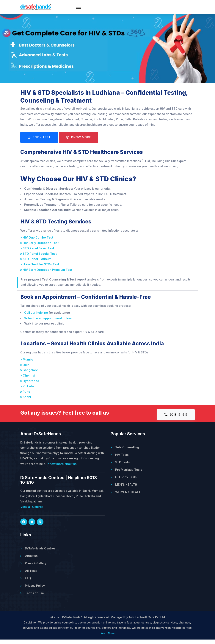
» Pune (26, 395)
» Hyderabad (31, 384)
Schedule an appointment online (48, 322)
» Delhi (26, 368)
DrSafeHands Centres (40, 552)
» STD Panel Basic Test (38, 252)
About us (31, 560)
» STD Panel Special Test (39, 257)
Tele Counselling (127, 451)
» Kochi (26, 401)
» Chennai (29, 379)
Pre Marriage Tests (129, 474)
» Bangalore (30, 374)
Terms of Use (34, 597)
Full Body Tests (126, 481)
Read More (108, 638)
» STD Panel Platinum (37, 262)
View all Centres (32, 511)
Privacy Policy (35, 590)
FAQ (28, 582)
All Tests (31, 575)
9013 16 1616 (175, 419)
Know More (80, 140)
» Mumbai (28, 363)
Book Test (40, 140)
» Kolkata (28, 390)
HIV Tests (122, 459)
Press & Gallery (36, 567)
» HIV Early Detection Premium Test (47, 273)
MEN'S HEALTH (126, 488)
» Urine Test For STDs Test (41, 268)
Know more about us (79, 468)
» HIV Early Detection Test (40, 246)
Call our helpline (36, 316)
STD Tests (122, 466)
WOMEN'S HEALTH (129, 496)
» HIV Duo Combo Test (38, 241)
